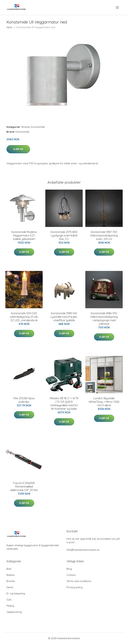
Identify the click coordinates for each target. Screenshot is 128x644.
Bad (9, 569)
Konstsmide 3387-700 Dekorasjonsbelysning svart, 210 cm (104, 235)
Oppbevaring (14, 612)
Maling (10, 606)
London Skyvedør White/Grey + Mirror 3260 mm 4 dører (104, 402)
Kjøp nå (18, 149)
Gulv (9, 600)
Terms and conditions (79, 581)
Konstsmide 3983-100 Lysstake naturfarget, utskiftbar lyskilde (64, 317)
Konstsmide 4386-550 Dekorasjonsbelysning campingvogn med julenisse (104, 319)
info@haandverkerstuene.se (83, 550)
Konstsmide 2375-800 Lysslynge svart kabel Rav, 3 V (64, 235)
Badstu (11, 575)
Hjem (9, 27)
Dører (10, 587)
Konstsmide (38, 127)
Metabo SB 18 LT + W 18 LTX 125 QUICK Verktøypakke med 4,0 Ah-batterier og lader (64, 403)
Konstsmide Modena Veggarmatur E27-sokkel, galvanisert (24, 235)
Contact (71, 575)
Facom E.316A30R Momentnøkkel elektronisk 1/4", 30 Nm (24, 487)
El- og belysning (16, 593)
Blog (69, 569)
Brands (26, 127)
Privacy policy (74, 587)
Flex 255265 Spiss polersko (24, 400)
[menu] (118, 7)
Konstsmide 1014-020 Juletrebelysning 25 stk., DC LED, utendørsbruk (24, 317)
